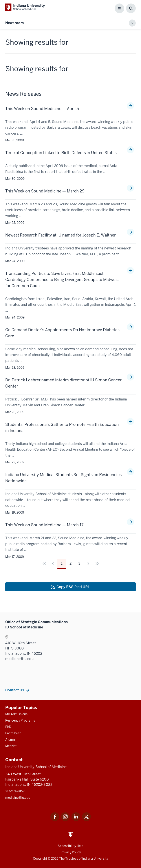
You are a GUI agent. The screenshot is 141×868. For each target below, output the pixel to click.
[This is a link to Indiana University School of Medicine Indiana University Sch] (25, 7)
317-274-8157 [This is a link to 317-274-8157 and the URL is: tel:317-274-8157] (15, 791)
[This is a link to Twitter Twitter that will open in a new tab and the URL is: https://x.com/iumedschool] (86, 820)
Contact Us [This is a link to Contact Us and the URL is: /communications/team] (15, 690)
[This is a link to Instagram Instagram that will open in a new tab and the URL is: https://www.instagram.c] (65, 820)
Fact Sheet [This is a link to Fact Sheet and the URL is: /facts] (13, 733)
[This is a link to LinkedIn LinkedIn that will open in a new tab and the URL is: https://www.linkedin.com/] (76, 820)
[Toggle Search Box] (131, 8)
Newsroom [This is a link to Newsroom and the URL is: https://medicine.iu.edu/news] (15, 23)
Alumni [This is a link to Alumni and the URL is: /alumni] (10, 740)
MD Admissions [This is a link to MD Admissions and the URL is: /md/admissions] (16, 714)
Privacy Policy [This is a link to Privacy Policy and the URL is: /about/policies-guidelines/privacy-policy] (71, 852)
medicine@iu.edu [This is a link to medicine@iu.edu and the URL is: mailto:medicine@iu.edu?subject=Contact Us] (18, 798)
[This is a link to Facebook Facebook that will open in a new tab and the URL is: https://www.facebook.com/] (55, 820)
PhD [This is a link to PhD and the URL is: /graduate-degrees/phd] (8, 727)
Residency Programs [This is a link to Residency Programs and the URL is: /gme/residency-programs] (20, 720)
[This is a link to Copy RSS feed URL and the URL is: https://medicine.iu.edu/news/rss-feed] (70, 587)
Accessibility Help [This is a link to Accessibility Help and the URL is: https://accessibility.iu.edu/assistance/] (70, 846)
